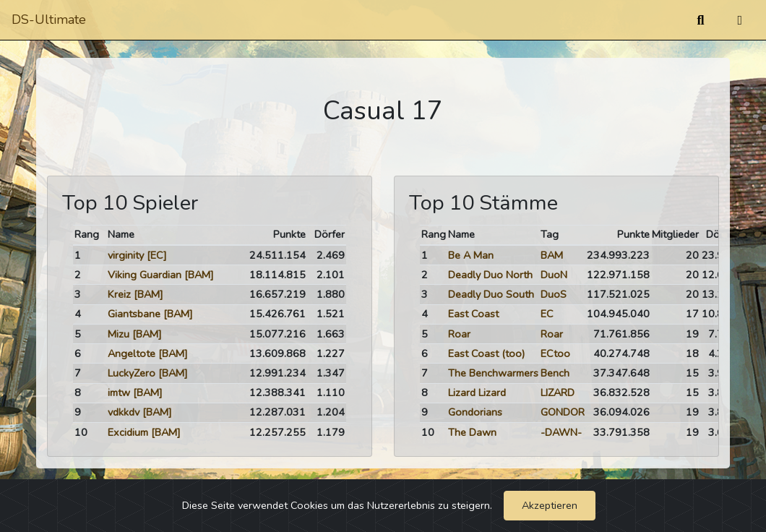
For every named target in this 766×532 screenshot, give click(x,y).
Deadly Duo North (490, 275)
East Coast (473, 314)
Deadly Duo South (491, 294)
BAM (552, 255)
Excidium (128, 432)
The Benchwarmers (493, 373)
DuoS (554, 294)
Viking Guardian (145, 275)
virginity (126, 255)
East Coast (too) (486, 353)
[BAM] (199, 275)
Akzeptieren (550, 505)
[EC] (157, 255)
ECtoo (555, 353)
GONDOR (563, 412)
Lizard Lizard (477, 392)
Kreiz (119, 294)
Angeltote (132, 353)
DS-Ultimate (49, 20)
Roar (459, 334)
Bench (555, 373)
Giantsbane (134, 314)
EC (547, 314)
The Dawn (472, 432)
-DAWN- (561, 432)
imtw (119, 392)
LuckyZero (132, 373)
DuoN (554, 275)
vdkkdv (124, 412)
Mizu (119, 334)
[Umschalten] (740, 20)
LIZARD (558, 392)
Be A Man (471, 255)
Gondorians (475, 412)
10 (81, 432)
